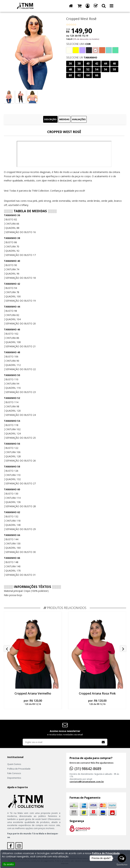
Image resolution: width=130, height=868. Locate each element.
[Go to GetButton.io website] (122, 865)
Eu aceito (9, 864)
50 (79, 69)
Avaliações (79, 119)
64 (88, 75)
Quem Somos (14, 764)
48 (70, 69)
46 (114, 63)
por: (33, 702)
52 (88, 69)
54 (97, 69)
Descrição (50, 119)
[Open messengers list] (122, 858)
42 (97, 63)
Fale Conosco (14, 773)
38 (79, 63)
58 (114, 69)
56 (105, 69)
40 (88, 63)
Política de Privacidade (19, 769)
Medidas (64, 119)
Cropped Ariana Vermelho (33, 693)
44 (105, 63)
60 (70, 75)
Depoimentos (14, 778)
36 (70, 63)
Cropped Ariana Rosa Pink (97, 693)
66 (97, 75)
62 (79, 75)
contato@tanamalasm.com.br (87, 782)
